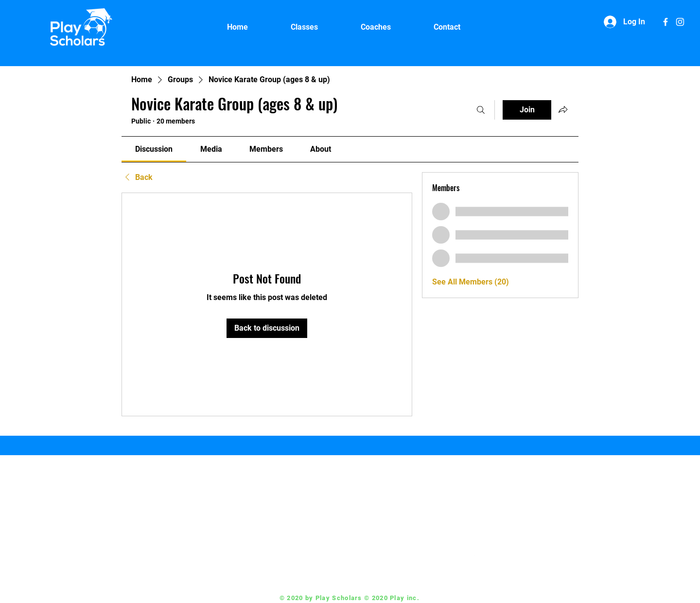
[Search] (481, 110)
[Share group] (563, 109)
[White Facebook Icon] (665, 22)
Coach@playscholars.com (383, 559)
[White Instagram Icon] (680, 22)
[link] (154, 149)
